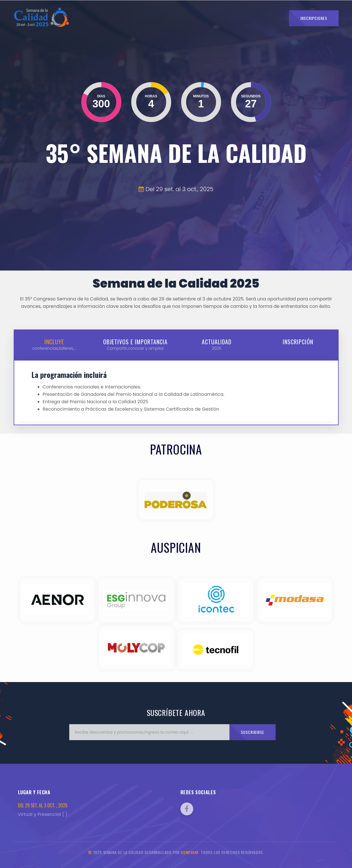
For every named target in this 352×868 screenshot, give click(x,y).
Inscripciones (314, 18)
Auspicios (243, 19)
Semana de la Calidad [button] (124, 19)
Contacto (270, 19)
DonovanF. (190, 852)
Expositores (214, 19)
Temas (189, 19)
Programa (166, 19)
